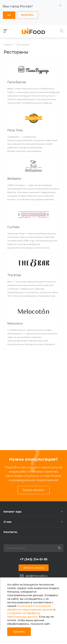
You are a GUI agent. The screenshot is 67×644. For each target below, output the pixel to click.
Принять (19, 632)
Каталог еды (13, 512)
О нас (8, 522)
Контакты (10, 532)
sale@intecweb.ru (36, 576)
